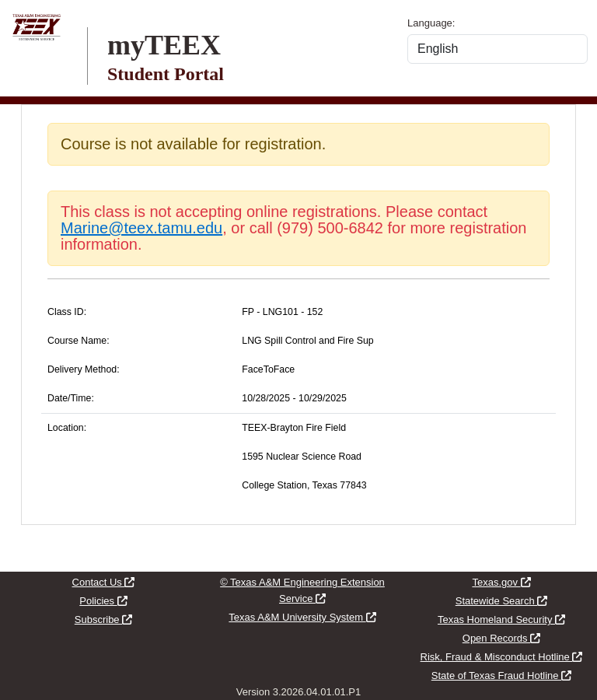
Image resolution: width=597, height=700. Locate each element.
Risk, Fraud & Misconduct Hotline (502, 657)
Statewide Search (502, 601)
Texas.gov (501, 582)
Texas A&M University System (302, 617)
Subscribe (103, 619)
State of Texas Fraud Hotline (501, 675)
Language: (431, 23)
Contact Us (104, 582)
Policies (103, 601)
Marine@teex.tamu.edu (141, 228)
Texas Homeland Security (501, 619)
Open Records (501, 638)
